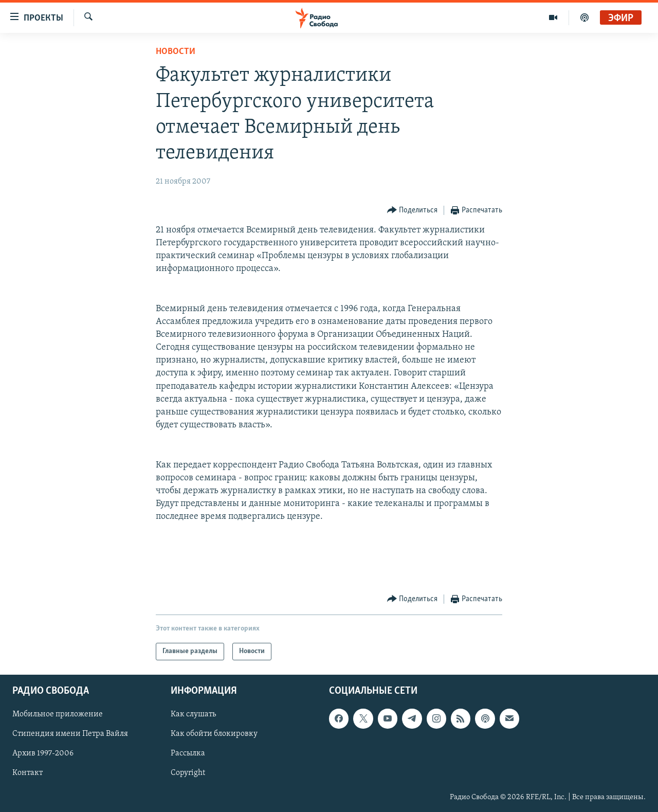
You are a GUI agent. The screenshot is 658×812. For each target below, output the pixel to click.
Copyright (188, 773)
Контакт (28, 773)
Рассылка (188, 753)
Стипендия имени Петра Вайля (70, 734)
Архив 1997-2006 (43, 753)
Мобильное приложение (58, 714)
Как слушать (193, 714)
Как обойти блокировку (214, 734)
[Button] (413, 211)
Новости (176, 52)
